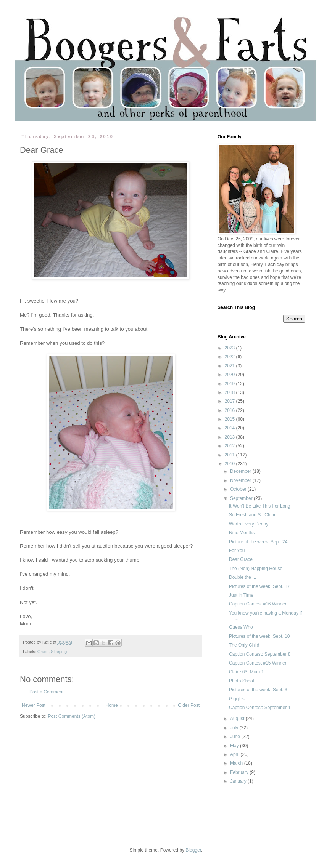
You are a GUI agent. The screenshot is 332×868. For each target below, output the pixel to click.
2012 (230, 446)
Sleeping (59, 652)
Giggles (237, 699)
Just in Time (241, 595)
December (241, 471)
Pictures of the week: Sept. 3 (258, 690)
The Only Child (244, 645)
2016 (230, 410)
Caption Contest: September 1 (260, 708)
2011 (230, 455)
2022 (230, 357)
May (235, 746)
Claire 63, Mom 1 (246, 672)
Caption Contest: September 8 (260, 654)
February (240, 772)
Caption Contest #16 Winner (258, 604)
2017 (230, 401)
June (236, 737)
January (239, 781)
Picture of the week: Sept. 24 (258, 542)
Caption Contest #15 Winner (258, 663)
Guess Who (241, 627)
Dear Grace (241, 559)
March (237, 763)
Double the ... (243, 577)
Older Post (189, 705)
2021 (230, 366)
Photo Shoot (242, 681)
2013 (230, 437)
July (235, 728)
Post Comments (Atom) (72, 716)
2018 (230, 392)
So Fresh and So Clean (253, 515)
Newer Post (34, 705)
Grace (43, 652)
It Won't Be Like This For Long (260, 506)
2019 (230, 384)
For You (237, 551)
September (242, 498)
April (235, 754)
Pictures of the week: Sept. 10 (259, 636)
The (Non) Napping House (256, 569)
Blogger (193, 850)
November (241, 480)
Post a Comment (46, 692)
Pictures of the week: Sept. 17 (259, 586)
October (239, 489)
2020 (230, 375)
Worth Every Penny (249, 524)
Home (112, 705)
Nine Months (242, 533)
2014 (230, 428)
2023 (230, 348)
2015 (230, 419)
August (238, 719)
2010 (230, 464)
